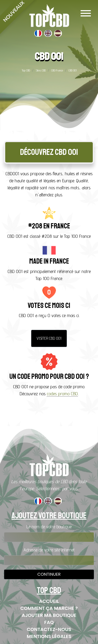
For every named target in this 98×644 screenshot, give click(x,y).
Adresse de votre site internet (49, 550)
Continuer (49, 574)
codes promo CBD (62, 394)
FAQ (49, 622)
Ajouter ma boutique (49, 615)
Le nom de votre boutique (49, 527)
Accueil (49, 601)
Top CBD (26, 70)
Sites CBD (41, 70)
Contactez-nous (49, 629)
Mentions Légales (49, 636)
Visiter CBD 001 (49, 338)
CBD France (57, 70)
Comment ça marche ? (49, 608)
